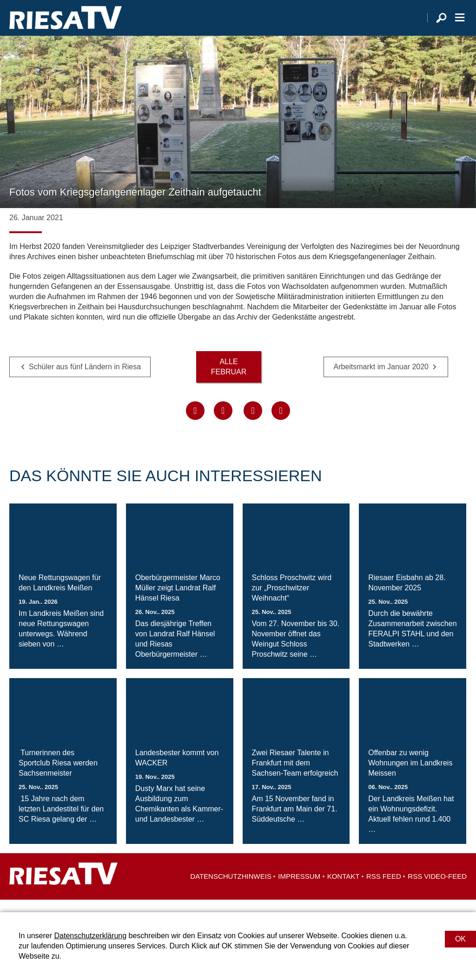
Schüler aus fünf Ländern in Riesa (85, 379)
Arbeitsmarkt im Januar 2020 (381, 379)
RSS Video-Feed (437, 889)
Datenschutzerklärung (90, 936)
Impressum (299, 889)
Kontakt (344, 889)
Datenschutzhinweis (231, 889)
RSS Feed (384, 889)
